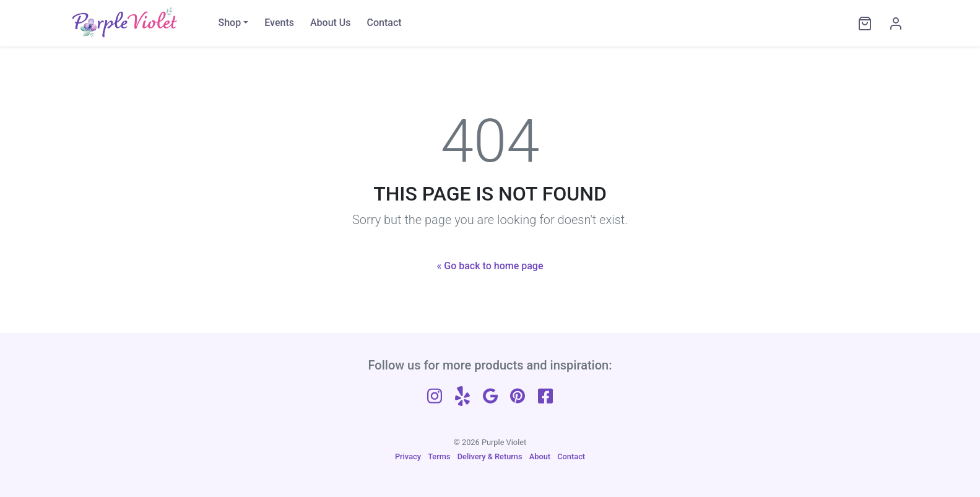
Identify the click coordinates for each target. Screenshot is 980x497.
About (540, 456)
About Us (331, 23)
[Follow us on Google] (490, 394)
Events (279, 23)
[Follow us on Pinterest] (518, 394)
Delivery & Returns (490, 456)
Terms (439, 456)
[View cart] (862, 23)
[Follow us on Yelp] (462, 394)
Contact (384, 23)
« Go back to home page (490, 266)
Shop (230, 23)
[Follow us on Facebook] (545, 394)
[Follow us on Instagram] (435, 394)
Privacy (408, 456)
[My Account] (893, 23)
